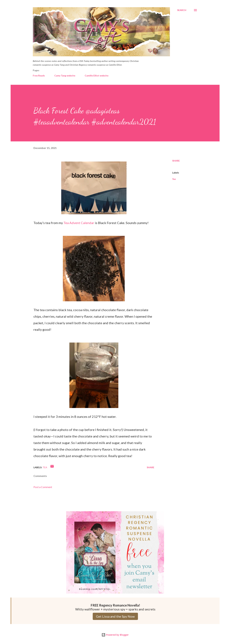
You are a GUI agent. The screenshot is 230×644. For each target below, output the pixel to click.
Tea (174, 179)
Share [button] (176, 161)
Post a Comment (43, 487)
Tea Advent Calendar (79, 223)
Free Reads (39, 76)
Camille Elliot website (97, 76)
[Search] (182, 10)
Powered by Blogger (115, 635)
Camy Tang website (65, 76)
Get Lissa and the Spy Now (115, 616)
